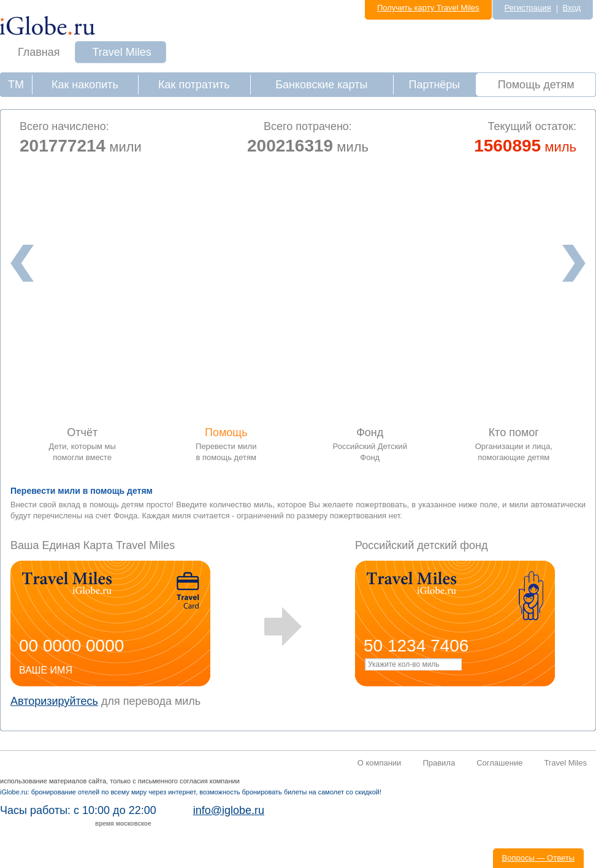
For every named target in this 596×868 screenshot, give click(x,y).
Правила (439, 763)
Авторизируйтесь (54, 701)
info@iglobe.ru (229, 810)
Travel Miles (122, 52)
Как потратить (194, 85)
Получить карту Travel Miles (428, 8)
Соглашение (499, 763)
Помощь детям (536, 85)
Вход (572, 8)
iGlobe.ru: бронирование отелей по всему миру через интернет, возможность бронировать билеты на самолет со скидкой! (191, 792)
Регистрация (528, 8)
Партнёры (435, 85)
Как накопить (85, 85)
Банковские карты (321, 85)
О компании (380, 763)
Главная (39, 52)
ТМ (16, 85)
